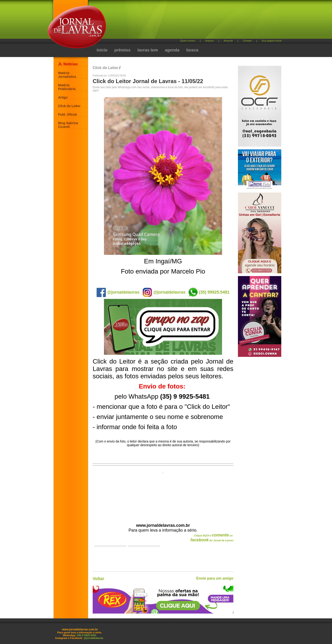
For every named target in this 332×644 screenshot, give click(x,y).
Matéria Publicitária (67, 87)
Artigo (63, 97)
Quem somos (188, 41)
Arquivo (209, 41)
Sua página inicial (272, 41)
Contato (247, 41)
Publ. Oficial (67, 114)
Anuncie (228, 41)
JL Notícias (68, 64)
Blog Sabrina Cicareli (68, 125)
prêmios (122, 50)
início (102, 50)
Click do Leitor (69, 106)
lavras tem (148, 50)
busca (192, 50)
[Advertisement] (190, 21)
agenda (172, 50)
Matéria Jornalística (67, 75)
